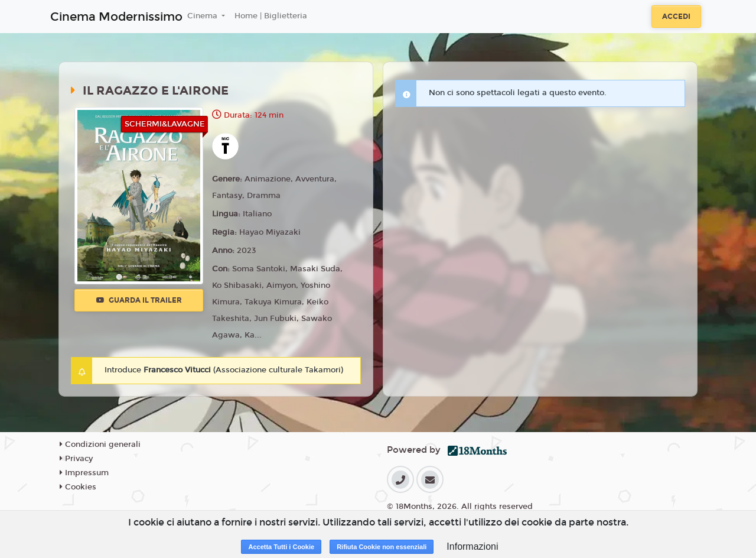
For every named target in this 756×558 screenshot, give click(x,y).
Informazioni (472, 546)
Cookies (78, 487)
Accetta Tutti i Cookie (281, 547)
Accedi (676, 17)
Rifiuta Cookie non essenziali (382, 547)
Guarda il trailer (139, 300)
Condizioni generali (100, 445)
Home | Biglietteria (271, 16)
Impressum (84, 473)
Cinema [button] (203, 16)
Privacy (76, 459)
